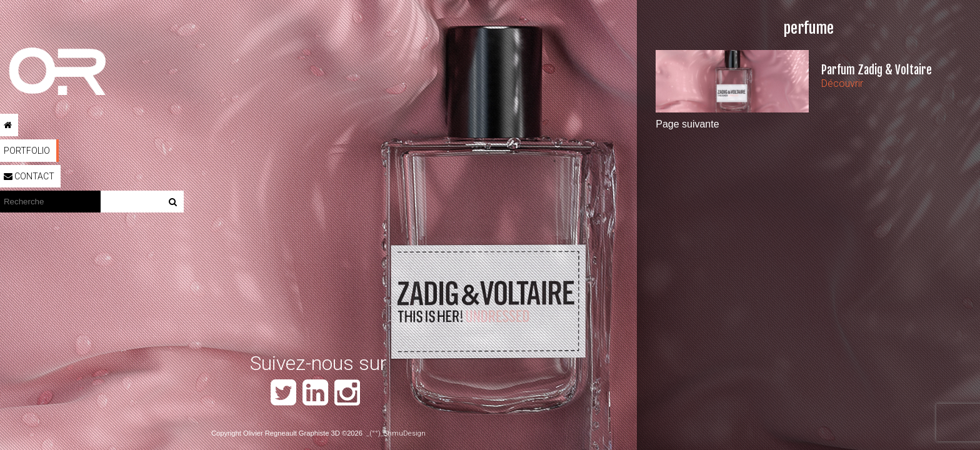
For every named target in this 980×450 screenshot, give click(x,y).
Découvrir (842, 83)
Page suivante (687, 124)
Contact (29, 176)
